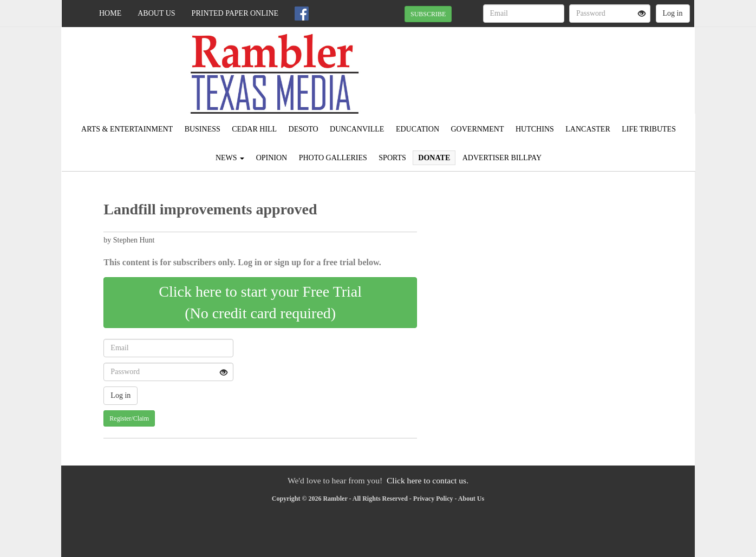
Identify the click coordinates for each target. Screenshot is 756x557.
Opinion (272, 158)
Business (203, 129)
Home (110, 13)
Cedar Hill (254, 129)
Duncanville (357, 129)
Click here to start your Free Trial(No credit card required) (260, 302)
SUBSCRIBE (428, 14)
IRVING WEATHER (595, 65)
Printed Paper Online (235, 13)
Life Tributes (649, 129)
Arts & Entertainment (127, 129)
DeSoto (304, 129)
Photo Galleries (333, 158)
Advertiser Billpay (502, 158)
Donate (434, 158)
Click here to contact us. (428, 480)
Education (418, 129)
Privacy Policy (433, 499)
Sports (392, 158)
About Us (156, 13)
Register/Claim (129, 418)
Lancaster (588, 129)
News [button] (230, 158)
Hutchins (535, 129)
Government (478, 129)
